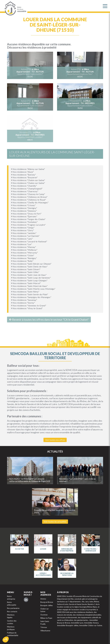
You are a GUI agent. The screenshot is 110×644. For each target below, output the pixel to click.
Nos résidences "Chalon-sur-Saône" (28, 180)
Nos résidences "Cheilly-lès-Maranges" (30, 202)
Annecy (43, 599)
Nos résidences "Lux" (22, 244)
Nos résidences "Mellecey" (24, 250)
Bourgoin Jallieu (47, 605)
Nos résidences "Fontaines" (24, 222)
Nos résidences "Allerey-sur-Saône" (28, 169)
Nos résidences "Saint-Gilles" (25, 272)
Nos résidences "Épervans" (24, 216)
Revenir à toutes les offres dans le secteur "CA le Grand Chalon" (49, 319)
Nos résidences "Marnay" (24, 247)
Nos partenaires (13, 608)
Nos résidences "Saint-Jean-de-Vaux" (29, 275)
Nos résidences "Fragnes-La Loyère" (28, 225)
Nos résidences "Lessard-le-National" (29, 241)
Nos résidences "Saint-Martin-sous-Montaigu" (33, 289)
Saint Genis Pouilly (45, 623)
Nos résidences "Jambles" (24, 233)
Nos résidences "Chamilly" (24, 186)
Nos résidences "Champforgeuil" (27, 189)
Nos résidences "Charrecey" (25, 191)
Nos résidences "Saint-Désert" (26, 269)
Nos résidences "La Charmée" (25, 236)
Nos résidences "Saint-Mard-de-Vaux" (29, 286)
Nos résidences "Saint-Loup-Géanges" (29, 280)
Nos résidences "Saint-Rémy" (25, 292)
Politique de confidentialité (13, 634)
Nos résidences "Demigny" (24, 208)
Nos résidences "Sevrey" (23, 303)
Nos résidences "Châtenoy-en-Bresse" (29, 197)
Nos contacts (12, 612)
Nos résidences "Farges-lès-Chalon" (28, 219)
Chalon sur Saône (45, 610)
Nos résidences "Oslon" (23, 255)
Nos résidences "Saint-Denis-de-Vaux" (29, 266)
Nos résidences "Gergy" (23, 228)
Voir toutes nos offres (55, 440)
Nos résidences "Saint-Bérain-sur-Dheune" (31, 264)
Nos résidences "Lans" (22, 239)
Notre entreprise (11, 598)
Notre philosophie (12, 604)
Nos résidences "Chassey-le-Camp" (28, 194)
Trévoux (44, 627)
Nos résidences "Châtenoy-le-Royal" (29, 200)
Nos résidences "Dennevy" (24, 211)
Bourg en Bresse (47, 602)
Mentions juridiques (11, 628)
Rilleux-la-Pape (46, 618)
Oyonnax (44, 615)
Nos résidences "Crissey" (23, 205)
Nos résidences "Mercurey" (24, 253)
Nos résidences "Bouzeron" (24, 177)
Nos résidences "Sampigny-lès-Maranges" (31, 297)
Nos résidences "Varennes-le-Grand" (29, 305)
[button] (6, 639)
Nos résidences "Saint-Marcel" (26, 283)
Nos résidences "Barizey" (23, 175)
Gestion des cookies (12, 622)
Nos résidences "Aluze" (22, 172)
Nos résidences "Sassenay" (24, 300)
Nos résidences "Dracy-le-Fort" (26, 214)
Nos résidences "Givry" (22, 230)
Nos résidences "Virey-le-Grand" (27, 308)
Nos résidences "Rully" (22, 261)
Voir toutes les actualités (55, 522)
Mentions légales (11, 616)
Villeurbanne (45, 631)
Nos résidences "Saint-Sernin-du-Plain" (30, 294)
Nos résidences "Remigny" (24, 258)
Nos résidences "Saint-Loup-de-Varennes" (31, 278)
